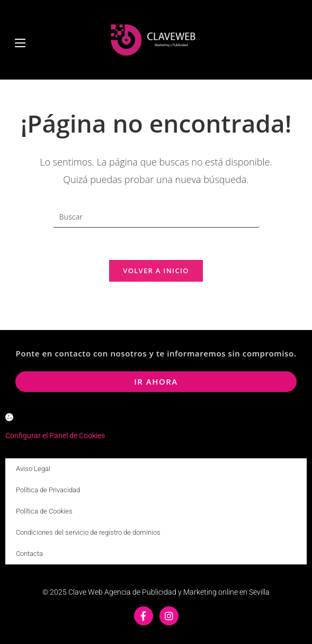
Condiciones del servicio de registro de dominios (88, 532)
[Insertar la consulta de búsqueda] (156, 217)
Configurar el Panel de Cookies (55, 436)
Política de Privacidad (48, 490)
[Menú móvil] (20, 40)
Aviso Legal (33, 469)
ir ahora (156, 381)
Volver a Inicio (156, 271)
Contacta (29, 554)
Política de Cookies (44, 511)
